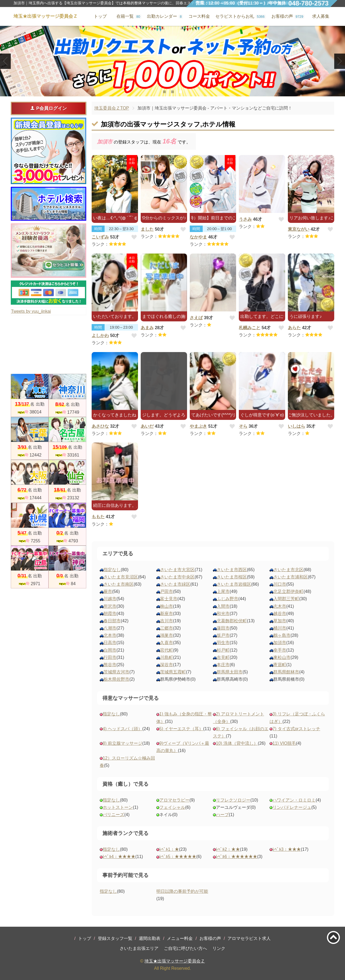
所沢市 (110, 606)
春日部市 (112, 621)
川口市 (280, 584)
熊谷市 (110, 665)
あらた (294, 328)
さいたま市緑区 (175, 584)
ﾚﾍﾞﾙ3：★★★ (287, 849)
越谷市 (280, 614)
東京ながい (299, 229)
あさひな (100, 426)
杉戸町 (223, 650)
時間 (98, 229)
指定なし (112, 570)
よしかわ (100, 336)
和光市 (223, 614)
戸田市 (167, 591)
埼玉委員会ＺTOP (112, 108)
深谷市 (167, 665)
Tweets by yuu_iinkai (31, 311)
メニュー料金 (180, 938)
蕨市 (108, 591)
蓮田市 (223, 628)
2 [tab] (172, 92)
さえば (196, 318)
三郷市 (167, 628)
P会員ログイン (48, 108)
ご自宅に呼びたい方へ (185, 948)
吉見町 (223, 657)
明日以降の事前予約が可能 (182, 891)
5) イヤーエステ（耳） (181, 729)
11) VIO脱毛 (284, 743)
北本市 (110, 635)
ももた (98, 517)
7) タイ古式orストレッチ (296, 729)
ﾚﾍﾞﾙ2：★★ (228, 849)
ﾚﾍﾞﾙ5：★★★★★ (178, 857)
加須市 (280, 643)
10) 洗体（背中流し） (237, 743)
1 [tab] (164, 92)
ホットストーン (118, 807)
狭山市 (167, 606)
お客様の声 (210, 938)
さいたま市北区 (288, 570)
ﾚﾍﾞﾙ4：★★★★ (119, 857)
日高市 (110, 643)
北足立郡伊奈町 (288, 591)
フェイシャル (172, 807)
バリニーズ (113, 815)
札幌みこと (250, 328)
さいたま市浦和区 (291, 577)
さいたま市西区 (232, 570)
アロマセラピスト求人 (249, 938)
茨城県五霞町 (173, 672)
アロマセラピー (174, 800)
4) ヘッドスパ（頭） (123, 729)
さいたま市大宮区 (177, 570)
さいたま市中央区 (177, 577)
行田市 (110, 657)
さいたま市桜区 (232, 577)
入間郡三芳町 (286, 599)
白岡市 (110, 650)
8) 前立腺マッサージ (123, 743)
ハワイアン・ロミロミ (294, 800)
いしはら (296, 426)
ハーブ (222, 815)
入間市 (223, 606)
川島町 (167, 657)
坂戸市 (223, 635)
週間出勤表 (150, 938)
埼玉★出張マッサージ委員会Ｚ (175, 961)
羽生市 (223, 643)
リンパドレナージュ (292, 807)
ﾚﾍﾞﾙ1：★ (169, 849)
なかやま (198, 237)
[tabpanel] (172, 61)
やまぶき (198, 426)
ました (147, 229)
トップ (85, 938)
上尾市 (223, 591)
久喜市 (167, 643)
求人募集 (321, 16)
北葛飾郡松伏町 (232, 621)
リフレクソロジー (233, 800)
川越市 (110, 599)
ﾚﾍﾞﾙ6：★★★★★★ (237, 857)
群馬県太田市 (230, 672)
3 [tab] (180, 92)
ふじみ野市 (227, 599)
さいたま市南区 (119, 584)
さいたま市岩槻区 (234, 584)
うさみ (245, 219)
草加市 (280, 621)
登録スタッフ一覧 (115, 938)
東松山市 (282, 657)
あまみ (147, 328)
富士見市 (169, 599)
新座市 (167, 614)
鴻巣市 (167, 635)
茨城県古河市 (116, 672)
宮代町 (167, 650)
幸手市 (280, 650)
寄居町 (280, 665)
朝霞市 (110, 614)
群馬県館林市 (286, 672)
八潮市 (110, 628)
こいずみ (100, 237)
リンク (219, 948)
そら (243, 426)
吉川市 (167, 621)
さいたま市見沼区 (121, 577)
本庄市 (223, 665)
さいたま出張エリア (139, 948)
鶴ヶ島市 (282, 635)
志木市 (280, 606)
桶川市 (280, 628)
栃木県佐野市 (116, 679)
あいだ (147, 426)
